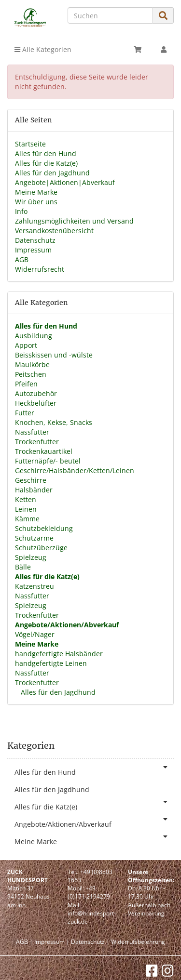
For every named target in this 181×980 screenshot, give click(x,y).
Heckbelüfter (36, 403)
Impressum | (52, 942)
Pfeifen (26, 384)
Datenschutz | (90, 942)
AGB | (24, 942)
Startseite (30, 144)
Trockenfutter (37, 442)
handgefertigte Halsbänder (59, 654)
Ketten (26, 499)
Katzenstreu (35, 586)
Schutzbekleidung (44, 528)
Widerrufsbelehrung (138, 942)
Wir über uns (36, 202)
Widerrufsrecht (40, 269)
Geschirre (31, 480)
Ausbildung (34, 336)
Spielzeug (31, 557)
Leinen (26, 509)
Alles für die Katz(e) (46, 163)
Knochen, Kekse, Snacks (54, 422)
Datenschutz (35, 240)
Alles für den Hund (46, 153)
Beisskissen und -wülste (54, 355)
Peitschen (31, 374)
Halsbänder (34, 490)
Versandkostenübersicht (54, 231)
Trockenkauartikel (44, 451)
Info (21, 211)
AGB (22, 259)
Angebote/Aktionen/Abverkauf (94, 822)
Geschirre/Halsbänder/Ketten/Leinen (75, 470)
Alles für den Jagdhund (52, 173)
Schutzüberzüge (41, 548)
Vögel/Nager (35, 634)
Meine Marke (36, 192)
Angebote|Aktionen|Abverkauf (65, 182)
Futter (25, 413)
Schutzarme (34, 538)
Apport (26, 345)
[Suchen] (110, 15)
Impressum (33, 250)
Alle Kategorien (43, 49)
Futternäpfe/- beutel (48, 461)
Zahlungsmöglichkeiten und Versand (74, 221)
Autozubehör (36, 393)
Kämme (27, 519)
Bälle (23, 567)
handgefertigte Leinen (51, 663)
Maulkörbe (32, 364)
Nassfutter (32, 432)
